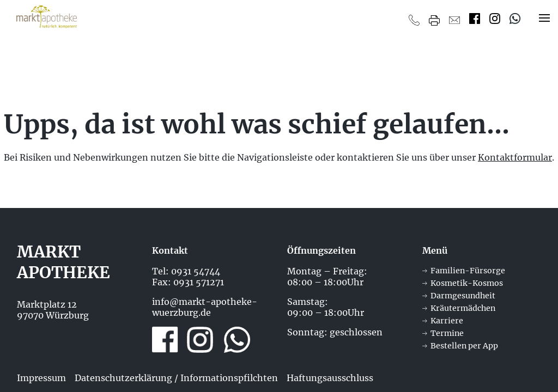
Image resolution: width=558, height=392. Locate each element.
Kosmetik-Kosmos (467, 283)
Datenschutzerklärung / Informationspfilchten (176, 378)
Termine (447, 333)
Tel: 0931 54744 (186, 271)
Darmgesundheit (463, 296)
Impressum (41, 378)
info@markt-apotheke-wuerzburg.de (205, 307)
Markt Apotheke (63, 262)
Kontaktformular (515, 157)
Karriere (447, 321)
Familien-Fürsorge (468, 271)
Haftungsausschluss (330, 378)
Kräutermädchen (463, 308)
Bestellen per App (464, 346)
